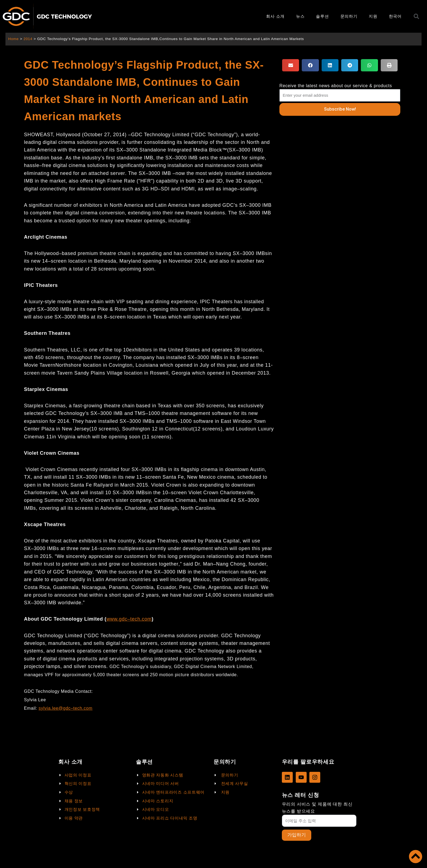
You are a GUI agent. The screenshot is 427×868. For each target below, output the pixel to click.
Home (13, 39)
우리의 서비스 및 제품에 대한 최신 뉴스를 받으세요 (317, 808)
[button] (291, 65)
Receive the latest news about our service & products (336, 86)
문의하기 (349, 16)
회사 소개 (275, 16)
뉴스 (300, 16)
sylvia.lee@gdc (55, 708)
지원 (373, 16)
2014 (28, 39)
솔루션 (322, 16)
